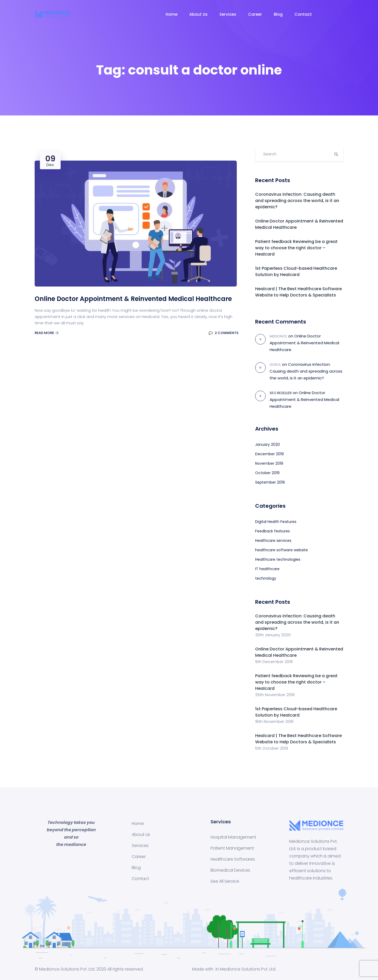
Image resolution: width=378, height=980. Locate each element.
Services (228, 14)
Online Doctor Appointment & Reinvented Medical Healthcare (304, 343)
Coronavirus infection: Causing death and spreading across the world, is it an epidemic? (297, 201)
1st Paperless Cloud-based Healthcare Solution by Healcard (296, 271)
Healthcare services (273, 541)
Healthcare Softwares (233, 859)
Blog (278, 14)
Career (255, 14)
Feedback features (272, 531)
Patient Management (232, 848)
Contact (303, 14)
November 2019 (269, 463)
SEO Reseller (281, 393)
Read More (47, 333)
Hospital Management (233, 837)
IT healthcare (267, 569)
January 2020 (267, 444)
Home (172, 14)
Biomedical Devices (230, 870)
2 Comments (224, 333)
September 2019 (270, 482)
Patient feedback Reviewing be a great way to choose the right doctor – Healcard (296, 248)
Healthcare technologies (278, 559)
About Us (198, 14)
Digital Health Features (276, 522)
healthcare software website (282, 550)
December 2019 (269, 454)
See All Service (225, 881)
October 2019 (267, 473)
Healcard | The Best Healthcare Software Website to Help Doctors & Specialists (298, 292)
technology (266, 578)
